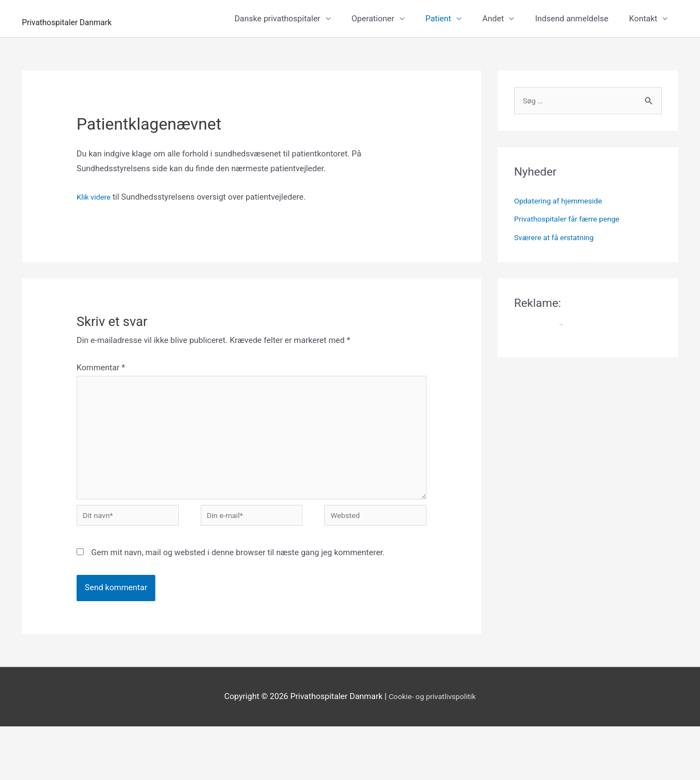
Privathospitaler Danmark (130, 19)
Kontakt (643, 58)
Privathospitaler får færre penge (572, 259)
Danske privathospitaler (278, 58)
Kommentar (101, 407)
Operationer (373, 58)
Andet (493, 58)
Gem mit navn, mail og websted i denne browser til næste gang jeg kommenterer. (238, 606)
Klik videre (96, 236)
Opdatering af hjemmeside (562, 241)
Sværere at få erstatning (558, 278)
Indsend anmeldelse (571, 58)
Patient (438, 58)
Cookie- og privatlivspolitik (432, 750)
